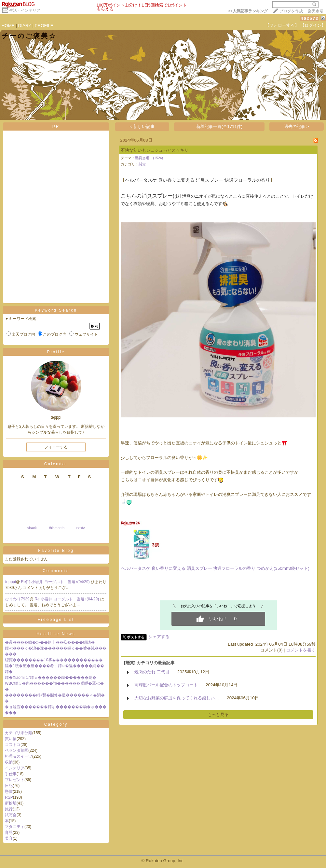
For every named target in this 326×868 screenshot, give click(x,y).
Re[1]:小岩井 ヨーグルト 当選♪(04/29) (56, 582)
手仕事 (11, 774)
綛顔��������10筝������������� (54, 660)
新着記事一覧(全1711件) (219, 126)
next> (81, 528)
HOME (8, 26)
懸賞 (9, 791)
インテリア (15, 768)
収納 (9, 762)
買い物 (11, 739)
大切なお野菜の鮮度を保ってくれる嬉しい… (177, 698)
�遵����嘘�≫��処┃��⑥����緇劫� (50, 642)
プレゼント (15, 780)
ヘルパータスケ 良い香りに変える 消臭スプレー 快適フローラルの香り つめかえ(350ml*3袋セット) (215, 568)
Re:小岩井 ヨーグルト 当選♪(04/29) (67, 599)
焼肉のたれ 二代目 (152, 672)
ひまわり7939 (17, 599)
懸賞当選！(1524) (149, 158)
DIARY (25, 26)
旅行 (9, 809)
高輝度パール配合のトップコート (166, 685)
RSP (9, 797)
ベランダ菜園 (17, 750)
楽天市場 (316, 11)
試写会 (11, 815)
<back (32, 528)
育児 (9, 833)
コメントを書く (301, 650)
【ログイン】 (313, 25)
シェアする (159, 637)
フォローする (56, 447)
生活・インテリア (25, 10)
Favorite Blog (56, 551)
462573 (310, 18)
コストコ (13, 745)
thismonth (57, 528)
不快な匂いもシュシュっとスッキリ (155, 150)
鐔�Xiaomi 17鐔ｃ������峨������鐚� (51, 678)
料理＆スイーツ (19, 756)
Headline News (56, 634)
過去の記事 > (297, 126)
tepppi (11, 582)
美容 (9, 838)
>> (248, 11)
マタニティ (15, 827)
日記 (9, 786)
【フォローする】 (282, 25)
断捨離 (11, 803)
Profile (56, 352)
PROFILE (44, 26)
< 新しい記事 (142, 126)
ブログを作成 (291, 11)
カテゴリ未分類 (19, 733)
